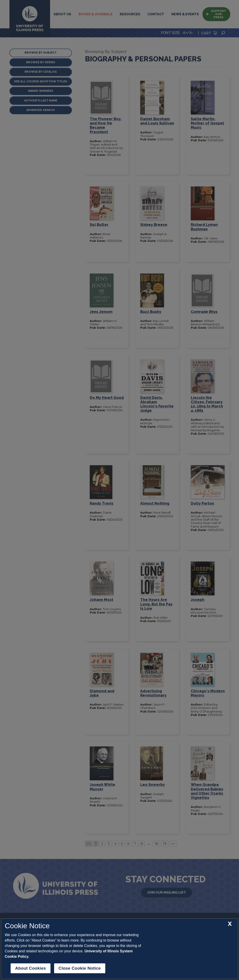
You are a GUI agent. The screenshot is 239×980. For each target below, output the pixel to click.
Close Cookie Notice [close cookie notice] (80, 968)
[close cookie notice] (230, 924)
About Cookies (31, 968)
